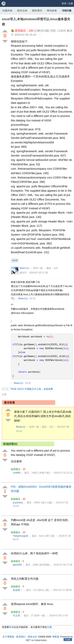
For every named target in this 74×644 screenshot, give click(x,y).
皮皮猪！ (18, 590)
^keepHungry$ (20, 536)
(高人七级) (47, 503)
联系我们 (21, 637)
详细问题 (67, 11)
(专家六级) (44, 473)
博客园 (56, 637)
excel (15, 260)
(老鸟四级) (44, 565)
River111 (24, 268)
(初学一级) (40, 616)
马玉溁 (16, 616)
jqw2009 (17, 565)
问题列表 (7, 11)
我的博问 (37, 11)
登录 (64, 4)
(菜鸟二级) (43, 590)
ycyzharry (18, 503)
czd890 (17, 473)
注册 (71, 4)
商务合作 (32, 637)
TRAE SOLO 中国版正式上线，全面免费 (32, 389)
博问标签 (52, 11)
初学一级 (38, 268)
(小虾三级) (49, 536)
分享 (4, 394)
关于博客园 (8, 637)
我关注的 (22, 11)
